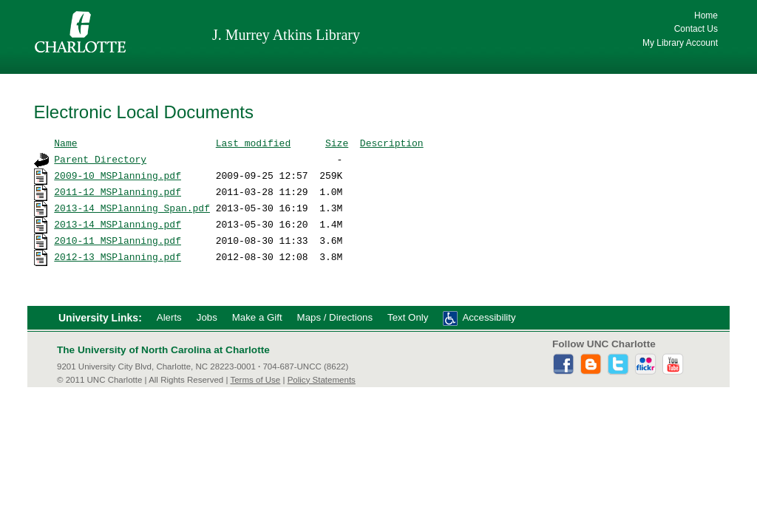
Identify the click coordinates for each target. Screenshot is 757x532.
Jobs (207, 317)
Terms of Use (255, 380)
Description (392, 143)
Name (65, 143)
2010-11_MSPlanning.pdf (118, 240)
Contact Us (696, 29)
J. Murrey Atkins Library (286, 35)
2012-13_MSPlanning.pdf (118, 256)
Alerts (169, 317)
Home (706, 16)
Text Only (408, 317)
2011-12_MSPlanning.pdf (118, 191)
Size (337, 143)
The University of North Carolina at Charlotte (163, 350)
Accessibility (489, 317)
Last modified (253, 143)
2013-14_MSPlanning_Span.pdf (132, 208)
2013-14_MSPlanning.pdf (118, 224)
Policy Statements (322, 380)
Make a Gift (257, 317)
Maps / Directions (335, 317)
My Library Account (680, 43)
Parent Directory (100, 159)
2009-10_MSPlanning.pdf (118, 175)
